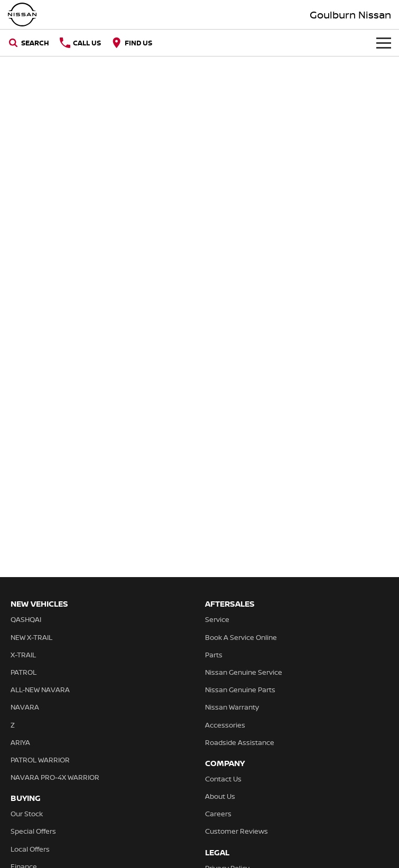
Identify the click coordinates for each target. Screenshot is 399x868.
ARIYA (20, 742)
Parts (214, 655)
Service (217, 619)
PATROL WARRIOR (40, 760)
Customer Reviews (236, 831)
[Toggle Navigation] (384, 43)
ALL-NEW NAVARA (40, 690)
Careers (218, 814)
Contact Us (223, 779)
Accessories (225, 725)
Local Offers (30, 849)
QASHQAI (26, 619)
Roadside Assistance (240, 742)
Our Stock (27, 814)
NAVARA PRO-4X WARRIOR (55, 777)
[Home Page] (22, 15)
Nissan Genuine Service (244, 672)
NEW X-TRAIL (31, 637)
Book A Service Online (241, 637)
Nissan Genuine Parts (240, 690)
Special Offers (33, 831)
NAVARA (25, 707)
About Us (220, 796)
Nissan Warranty (232, 707)
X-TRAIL (23, 655)
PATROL (24, 672)
